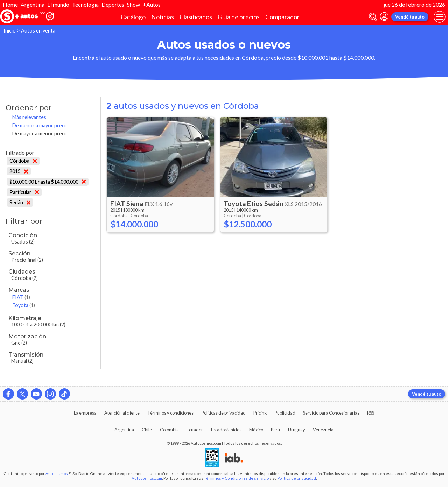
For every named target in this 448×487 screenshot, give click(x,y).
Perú (275, 430)
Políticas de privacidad (224, 413)
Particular (24, 192)
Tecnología (85, 4)
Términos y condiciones (170, 413)
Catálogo (133, 17)
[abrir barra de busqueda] (373, 17)
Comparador (282, 17)
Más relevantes (29, 117)
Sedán (20, 202)
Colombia (169, 430)
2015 (19, 171)
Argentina (33, 4)
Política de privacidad (297, 478)
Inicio (10, 31)
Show (134, 4)
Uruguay (297, 430)
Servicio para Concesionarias (331, 413)
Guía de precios (239, 17)
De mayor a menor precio (40, 133)
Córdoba (23, 161)
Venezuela (323, 430)
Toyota (24, 305)
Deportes (113, 4)
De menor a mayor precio (40, 125)
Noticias (163, 17)
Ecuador (195, 430)
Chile (147, 430)
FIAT (21, 297)
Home (10, 4)
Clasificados (196, 17)
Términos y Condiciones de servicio (236, 478)
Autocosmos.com (147, 478)
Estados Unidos (226, 430)
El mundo (58, 4)
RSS (371, 413)
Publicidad (285, 413)
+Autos (152, 4)
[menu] (440, 17)
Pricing (260, 413)
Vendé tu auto (410, 17)
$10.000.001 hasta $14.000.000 (48, 182)
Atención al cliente (122, 413)
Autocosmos (57, 474)
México (256, 430)
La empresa (85, 413)
